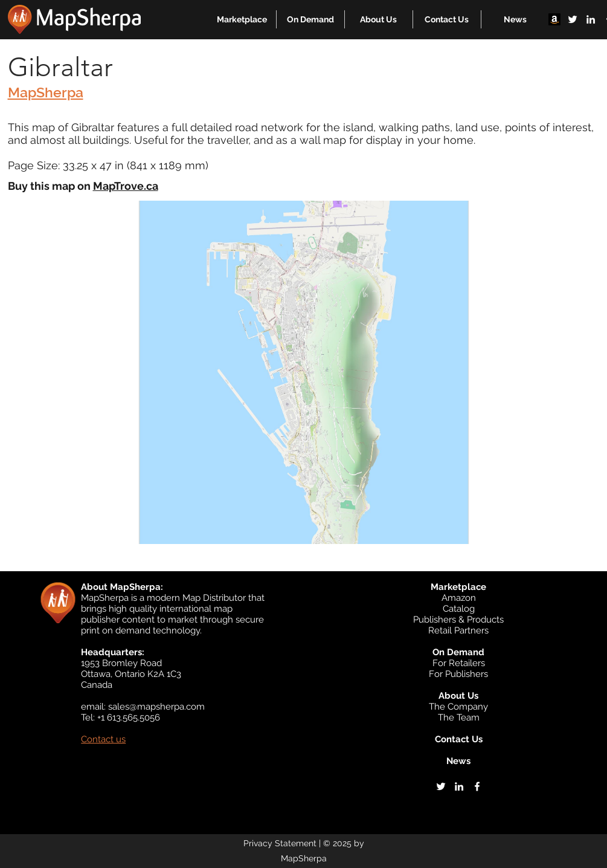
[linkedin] (591, 19)
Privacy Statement (280, 843)
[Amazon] (554, 19)
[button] (242, 19)
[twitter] (573, 19)
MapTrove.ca (126, 186)
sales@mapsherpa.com (156, 707)
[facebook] (477, 786)
